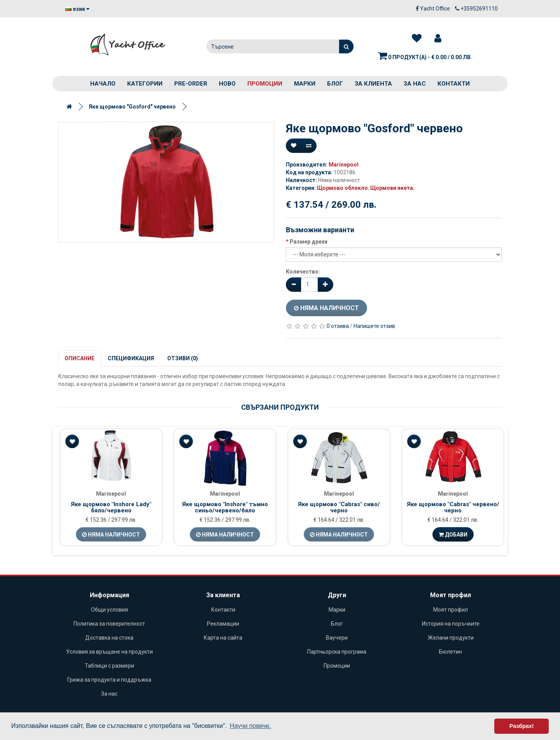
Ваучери (337, 638)
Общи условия (109, 610)
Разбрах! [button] (522, 726)
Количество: (303, 272)
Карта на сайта (223, 638)
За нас (415, 84)
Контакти (454, 84)
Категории (145, 84)
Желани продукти (451, 638)
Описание (80, 358)
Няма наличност (326, 308)
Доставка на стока (109, 638)
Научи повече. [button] (250, 726)
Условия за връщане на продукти (109, 652)
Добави (453, 535)
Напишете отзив (374, 326)
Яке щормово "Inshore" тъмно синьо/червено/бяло (225, 508)
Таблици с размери (109, 666)
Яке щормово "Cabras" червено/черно (453, 508)
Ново (227, 84)
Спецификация (131, 358)
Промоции (265, 84)
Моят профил (451, 610)
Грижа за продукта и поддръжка (109, 680)
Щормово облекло (342, 188)
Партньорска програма (337, 652)
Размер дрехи (309, 242)
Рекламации (223, 624)
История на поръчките (451, 624)
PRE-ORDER (191, 84)
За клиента (373, 84)
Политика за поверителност (109, 624)
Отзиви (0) (183, 358)
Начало (103, 84)
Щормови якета (392, 188)
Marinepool (344, 165)
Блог (335, 84)
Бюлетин (451, 652)
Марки (305, 84)
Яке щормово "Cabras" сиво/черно (339, 508)
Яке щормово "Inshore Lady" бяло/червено (111, 508)
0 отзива (338, 326)
